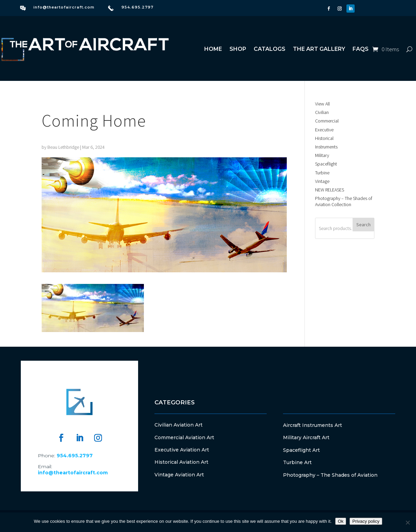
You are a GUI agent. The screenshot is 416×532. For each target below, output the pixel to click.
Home (213, 49)
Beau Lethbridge (63, 147)
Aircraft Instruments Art (313, 425)
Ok (341, 521)
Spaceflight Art (301, 450)
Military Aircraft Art (306, 437)
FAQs (361, 49)
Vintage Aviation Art (179, 475)
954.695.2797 (137, 7)
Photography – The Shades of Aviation (330, 475)
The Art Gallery (319, 49)
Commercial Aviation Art (184, 437)
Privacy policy (366, 521)
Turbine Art (297, 462)
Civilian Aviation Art (179, 425)
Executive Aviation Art (182, 450)
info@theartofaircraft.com (64, 7)
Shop (238, 49)
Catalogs (270, 49)
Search (363, 225)
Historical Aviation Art (181, 462)
